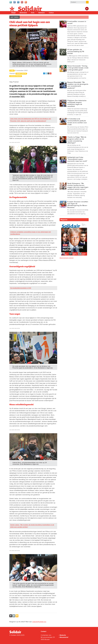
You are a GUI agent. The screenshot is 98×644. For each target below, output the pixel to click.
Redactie (63, 635)
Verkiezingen (16, 76)
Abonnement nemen (67, 258)
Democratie (21, 74)
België (14, 13)
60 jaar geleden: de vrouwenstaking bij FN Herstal (76, 52)
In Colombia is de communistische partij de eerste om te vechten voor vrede (77, 122)
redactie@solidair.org (39, 622)
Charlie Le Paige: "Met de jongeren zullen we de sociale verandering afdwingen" (77, 140)
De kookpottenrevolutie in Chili (21, 288)
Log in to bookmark (11, 616)
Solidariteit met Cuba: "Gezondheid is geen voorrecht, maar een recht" (77, 159)
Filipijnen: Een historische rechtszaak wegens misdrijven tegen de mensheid (77, 103)
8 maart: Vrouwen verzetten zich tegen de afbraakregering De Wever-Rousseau (78, 205)
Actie (33, 13)
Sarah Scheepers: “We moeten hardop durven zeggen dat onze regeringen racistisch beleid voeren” (78, 186)
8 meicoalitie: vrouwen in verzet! (77, 22)
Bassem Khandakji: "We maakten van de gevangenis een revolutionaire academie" (78, 85)
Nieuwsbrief (64, 637)
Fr (87, 9)
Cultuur (51, 13)
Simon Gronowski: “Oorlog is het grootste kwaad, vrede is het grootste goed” (78, 68)
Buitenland (23, 13)
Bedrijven (42, 13)
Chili (12, 71)
